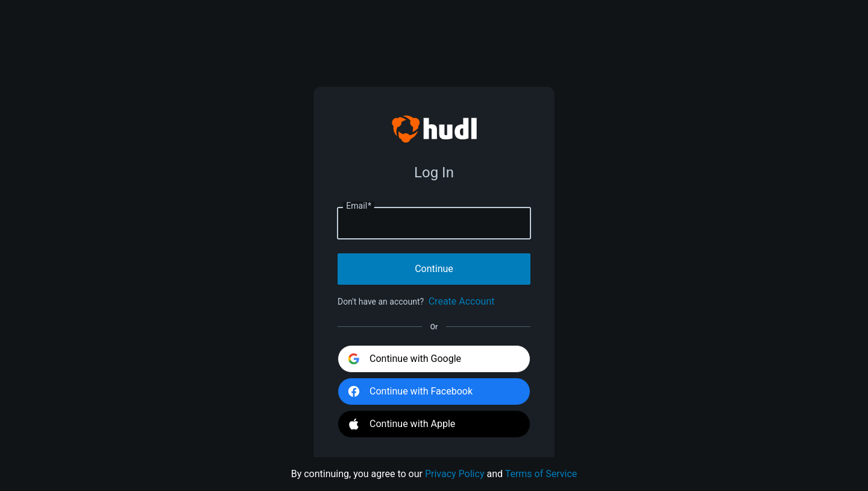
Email (359, 206)
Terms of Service (541, 474)
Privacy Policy (455, 474)
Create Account (462, 301)
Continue (434, 269)
